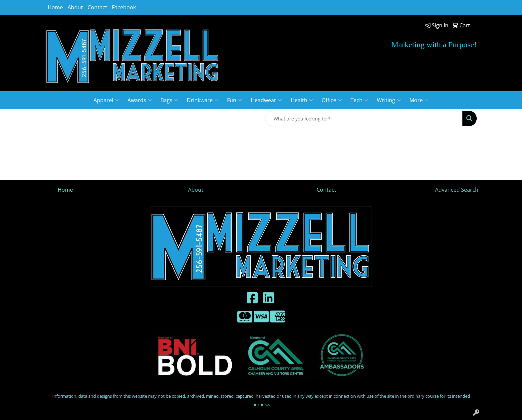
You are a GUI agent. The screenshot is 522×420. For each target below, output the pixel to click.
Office (332, 100)
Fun (235, 100)
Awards (140, 100)
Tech (359, 100)
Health (302, 100)
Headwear (266, 100)
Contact (97, 7)
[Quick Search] (364, 118)
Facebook (124, 7)
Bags (169, 100)
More (419, 100)
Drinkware (203, 100)
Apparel (106, 100)
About (75, 7)
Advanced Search (457, 190)
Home (55, 7)
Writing (389, 100)
